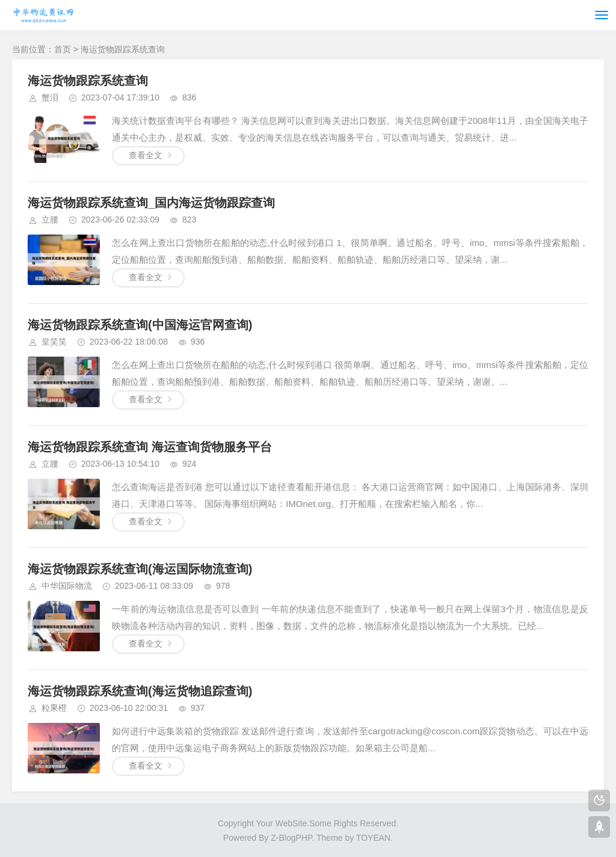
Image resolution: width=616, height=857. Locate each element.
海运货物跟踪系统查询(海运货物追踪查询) (140, 691)
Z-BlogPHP (291, 838)
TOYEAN (373, 838)
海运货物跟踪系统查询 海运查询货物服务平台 (150, 447)
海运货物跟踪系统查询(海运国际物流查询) (140, 569)
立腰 (50, 220)
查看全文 (146, 155)
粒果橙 (54, 708)
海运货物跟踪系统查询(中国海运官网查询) (140, 325)
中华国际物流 (67, 586)
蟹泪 (50, 97)
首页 (63, 49)
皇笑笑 (54, 342)
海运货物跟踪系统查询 (88, 81)
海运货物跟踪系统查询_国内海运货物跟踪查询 (151, 203)
